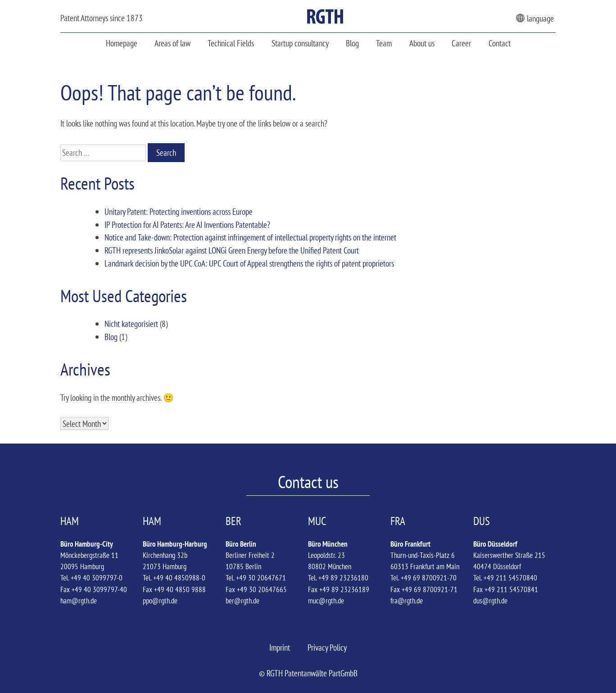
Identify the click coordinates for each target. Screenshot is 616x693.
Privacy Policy (327, 647)
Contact (500, 43)
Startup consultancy (300, 43)
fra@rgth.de (407, 601)
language (535, 18)
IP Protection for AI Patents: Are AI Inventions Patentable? (187, 224)
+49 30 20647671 (261, 578)
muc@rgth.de (326, 601)
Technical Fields (231, 43)
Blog (352, 43)
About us (422, 43)
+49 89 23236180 (343, 578)
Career (461, 43)
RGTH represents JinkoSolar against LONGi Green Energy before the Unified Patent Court (232, 250)
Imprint (280, 647)
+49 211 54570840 (510, 578)
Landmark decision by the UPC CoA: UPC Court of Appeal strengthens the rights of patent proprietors (249, 263)
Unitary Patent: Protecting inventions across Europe (179, 211)
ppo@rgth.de (160, 601)
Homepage (122, 43)
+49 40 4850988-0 (179, 578)
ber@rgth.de (242, 601)
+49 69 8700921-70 (429, 578)
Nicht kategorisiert (131, 324)
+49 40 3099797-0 (97, 578)
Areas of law (172, 43)
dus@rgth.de (490, 601)
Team (384, 43)
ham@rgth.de (79, 601)
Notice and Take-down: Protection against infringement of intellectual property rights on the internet (250, 237)
